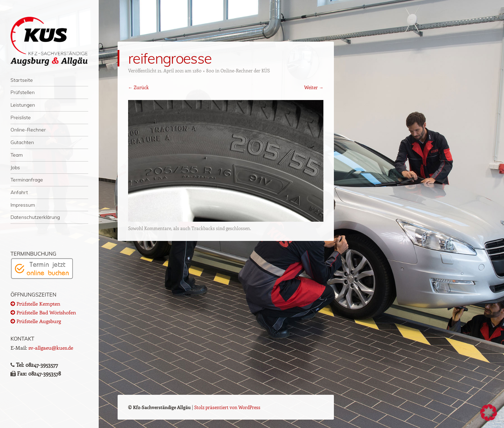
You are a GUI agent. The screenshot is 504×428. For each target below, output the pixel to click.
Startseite (22, 80)
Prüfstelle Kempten (35, 304)
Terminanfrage (27, 180)
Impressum (23, 205)
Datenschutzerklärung (35, 217)
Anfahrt (19, 192)
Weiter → (314, 87)
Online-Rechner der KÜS (245, 70)
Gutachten (22, 142)
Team (17, 155)
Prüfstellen (23, 92)
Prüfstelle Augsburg (36, 321)
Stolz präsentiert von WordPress (227, 407)
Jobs (15, 167)
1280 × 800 (203, 70)
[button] (489, 413)
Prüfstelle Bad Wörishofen (43, 312)
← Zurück (138, 87)
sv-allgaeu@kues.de (51, 348)
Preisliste (21, 117)
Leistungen (23, 105)
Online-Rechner (28, 130)
